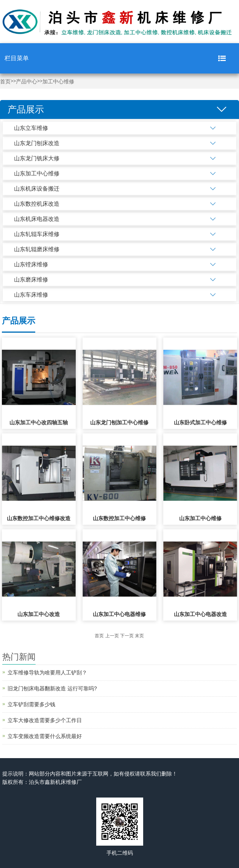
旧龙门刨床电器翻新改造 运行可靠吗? (52, 688)
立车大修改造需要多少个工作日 (45, 720)
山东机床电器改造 (37, 219)
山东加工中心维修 (37, 173)
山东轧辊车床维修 (37, 234)
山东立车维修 (31, 128)
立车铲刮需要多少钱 (31, 704)
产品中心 (27, 82)
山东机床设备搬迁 (37, 188)
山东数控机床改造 (37, 204)
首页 (5, 82)
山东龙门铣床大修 (37, 158)
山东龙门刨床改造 (37, 143)
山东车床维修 (31, 295)
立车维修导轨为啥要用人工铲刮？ (47, 673)
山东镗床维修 (31, 264)
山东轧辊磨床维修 (37, 249)
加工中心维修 (58, 82)
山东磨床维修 (31, 279)
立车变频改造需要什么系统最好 (45, 736)
